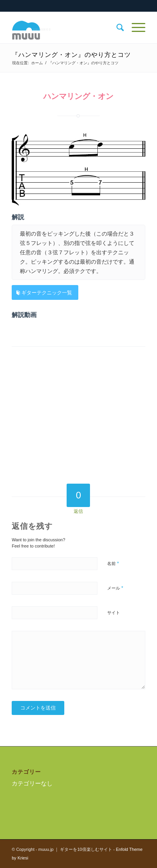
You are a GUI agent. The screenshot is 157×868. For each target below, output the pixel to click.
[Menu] (135, 28)
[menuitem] (116, 28)
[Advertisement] (78, 417)
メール (115, 588)
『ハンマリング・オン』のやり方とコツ (71, 55)
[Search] (116, 28)
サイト (114, 613)
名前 (113, 563)
